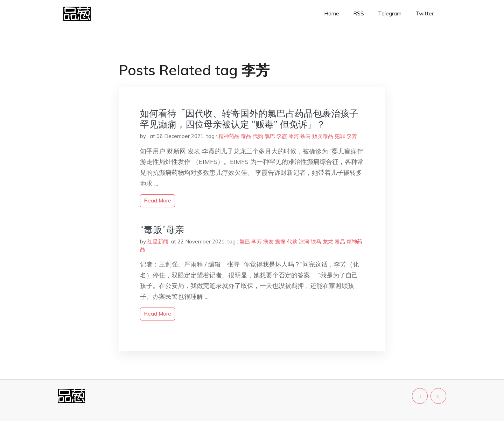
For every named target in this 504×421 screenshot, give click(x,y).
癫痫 (280, 241)
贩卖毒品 (323, 136)
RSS (359, 13)
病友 (268, 241)
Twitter (425, 13)
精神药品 (229, 136)
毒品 (246, 136)
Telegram (390, 13)
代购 (258, 136)
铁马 (306, 136)
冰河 (294, 136)
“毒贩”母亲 (162, 230)
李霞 (282, 136)
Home (332, 13)
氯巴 (270, 136)
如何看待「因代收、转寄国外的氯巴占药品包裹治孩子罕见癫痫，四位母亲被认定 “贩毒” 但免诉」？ (249, 119)
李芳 (352, 136)
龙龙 (328, 241)
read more (157, 201)
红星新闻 (158, 241)
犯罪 (340, 136)
